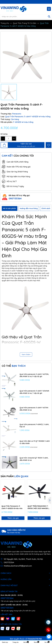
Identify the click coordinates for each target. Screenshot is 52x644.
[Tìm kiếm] (49, 17)
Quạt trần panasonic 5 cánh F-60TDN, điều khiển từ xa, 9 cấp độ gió (34, 375)
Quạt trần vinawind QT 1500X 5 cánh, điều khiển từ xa (34, 459)
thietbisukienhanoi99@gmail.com (18, 566)
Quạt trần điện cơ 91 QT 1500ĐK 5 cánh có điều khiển (35, 442)
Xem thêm (26, 355)
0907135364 (15, 198)
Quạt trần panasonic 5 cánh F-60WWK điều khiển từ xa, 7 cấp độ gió (34, 392)
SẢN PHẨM (14, 476)
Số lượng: (4, 134)
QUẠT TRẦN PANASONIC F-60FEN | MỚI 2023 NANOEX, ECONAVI (38, 507)
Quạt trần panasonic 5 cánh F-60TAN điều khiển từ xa (34, 409)
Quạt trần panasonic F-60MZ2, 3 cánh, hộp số (34, 426)
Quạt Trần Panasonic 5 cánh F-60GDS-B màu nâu (12, 507)
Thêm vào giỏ (13, 518)
